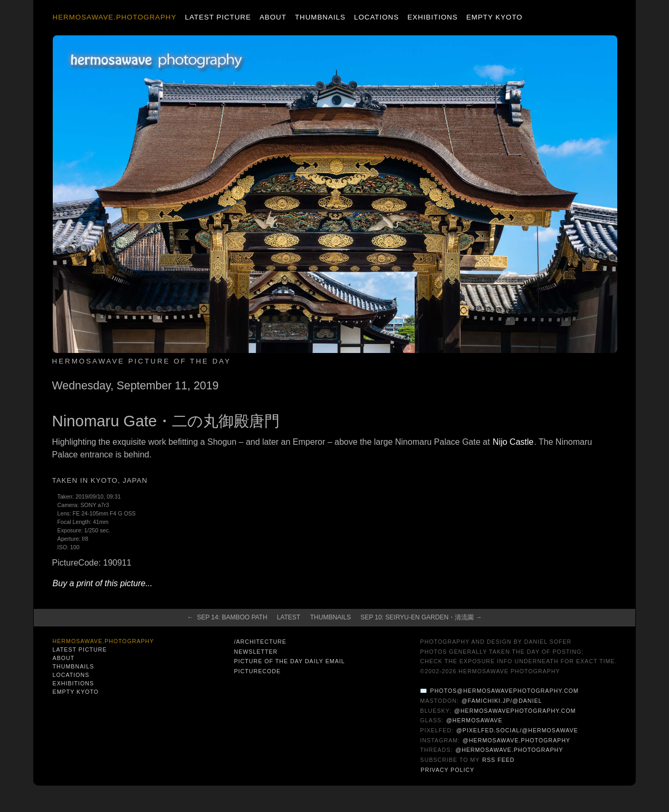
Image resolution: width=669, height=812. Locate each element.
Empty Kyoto (495, 17)
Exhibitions (432, 17)
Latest (289, 617)
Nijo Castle (513, 442)
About (273, 17)
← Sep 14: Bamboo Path (227, 617)
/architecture (260, 642)
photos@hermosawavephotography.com (504, 691)
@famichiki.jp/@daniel (502, 701)
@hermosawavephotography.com (515, 711)
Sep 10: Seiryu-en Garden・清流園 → (421, 617)
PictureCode (257, 671)
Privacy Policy (447, 770)
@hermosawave (475, 720)
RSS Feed (498, 760)
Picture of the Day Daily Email (289, 661)
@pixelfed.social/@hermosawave (517, 730)
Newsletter (256, 652)
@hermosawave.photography (517, 740)
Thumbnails (320, 17)
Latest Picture (218, 17)
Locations (376, 17)
